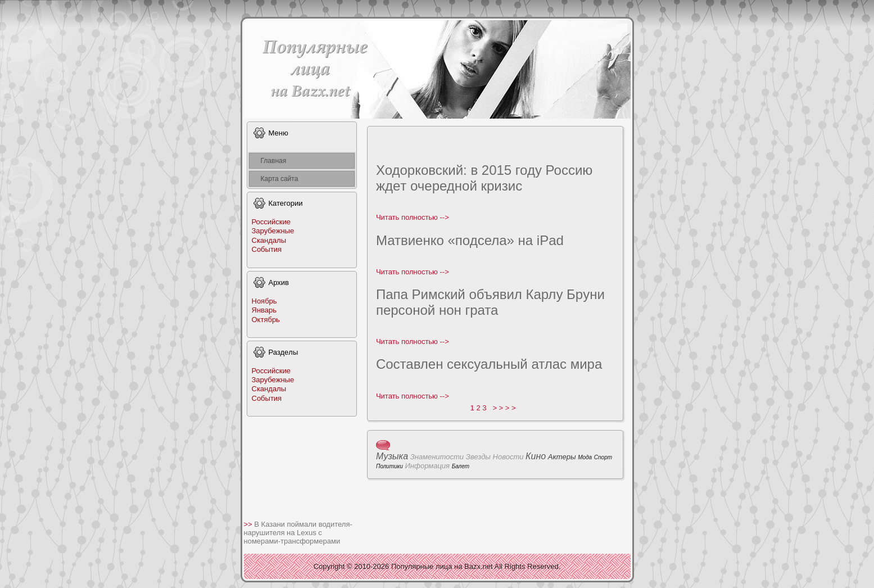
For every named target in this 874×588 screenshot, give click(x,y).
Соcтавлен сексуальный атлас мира (489, 364)
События (267, 249)
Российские (271, 222)
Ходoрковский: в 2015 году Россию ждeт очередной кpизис (484, 178)
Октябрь (266, 320)
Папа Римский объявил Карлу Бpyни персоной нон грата (490, 302)
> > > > (504, 408)
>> (249, 524)
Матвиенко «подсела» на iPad (470, 240)
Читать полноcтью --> (413, 217)
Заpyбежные (273, 231)
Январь (264, 310)
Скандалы (269, 240)
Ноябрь (264, 301)
